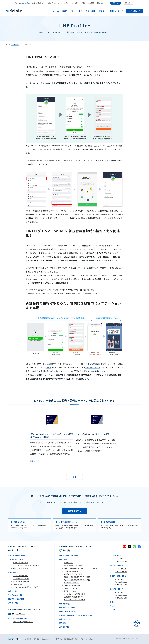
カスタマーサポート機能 (21, 581)
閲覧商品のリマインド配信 (73, 574)
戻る (74, 477)
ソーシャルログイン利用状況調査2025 (26, 566)
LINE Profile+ (17, 584)
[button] (69, 11)
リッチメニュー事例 (15, 595)
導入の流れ (63, 623)
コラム (112, 606)
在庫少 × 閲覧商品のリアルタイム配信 (77, 577)
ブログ (102, 11)
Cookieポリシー (27, 3)
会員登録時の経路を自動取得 (74, 597)
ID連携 (49, 367)
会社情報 (28, 639)
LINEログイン (13, 572)
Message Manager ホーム (18, 618)
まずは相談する (135, 11)
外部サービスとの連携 (20, 563)
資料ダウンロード (116, 11)
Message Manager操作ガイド (23, 622)
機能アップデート (117, 565)
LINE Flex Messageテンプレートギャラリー (76, 615)
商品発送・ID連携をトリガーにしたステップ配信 (80, 568)
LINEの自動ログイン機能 (21, 579)
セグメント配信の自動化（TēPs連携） (26, 587)
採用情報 (36, 639)
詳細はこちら (36, 461)
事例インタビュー (15, 591)
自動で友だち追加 (93, 367)
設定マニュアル (65, 619)
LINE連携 (15, 44)
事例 (80, 11)
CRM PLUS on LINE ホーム (69, 555)
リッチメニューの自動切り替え (74, 594)
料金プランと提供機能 (16, 599)
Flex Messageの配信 (71, 571)
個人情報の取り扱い (71, 639)
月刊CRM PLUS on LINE (68, 611)
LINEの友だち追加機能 (20, 576)
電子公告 (59, 639)
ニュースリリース (116, 555)
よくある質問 (13, 603)
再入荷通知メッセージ (71, 583)
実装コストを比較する (20, 568)
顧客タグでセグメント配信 (73, 566)
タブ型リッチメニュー (71, 591)
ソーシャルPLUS (120, 559)
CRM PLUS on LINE (121, 561)
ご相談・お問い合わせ (118, 576)
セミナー (113, 602)
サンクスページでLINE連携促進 (74, 600)
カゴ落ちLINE (68, 563)
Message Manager (121, 582)
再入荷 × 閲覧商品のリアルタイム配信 (77, 580)
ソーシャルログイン (15, 559)
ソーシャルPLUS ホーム (17, 555)
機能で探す (63, 559)
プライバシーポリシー (88, 639)
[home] (14, 11)
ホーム (56, 11)
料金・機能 (91, 11)
